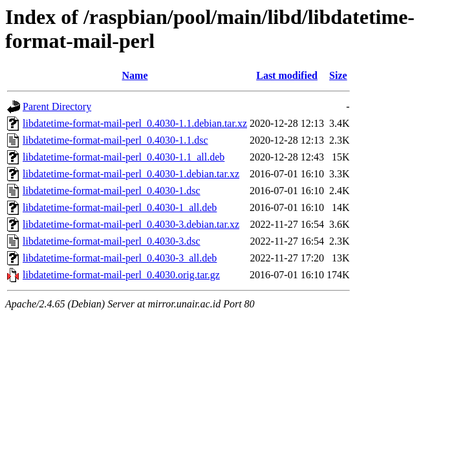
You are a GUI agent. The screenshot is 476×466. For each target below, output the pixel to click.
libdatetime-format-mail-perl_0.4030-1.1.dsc (115, 140)
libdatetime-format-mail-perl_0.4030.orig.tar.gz (121, 275)
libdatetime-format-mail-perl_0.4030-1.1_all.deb (124, 157)
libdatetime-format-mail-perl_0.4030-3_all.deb (120, 258)
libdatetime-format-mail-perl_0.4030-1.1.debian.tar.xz (135, 123)
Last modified (287, 75)
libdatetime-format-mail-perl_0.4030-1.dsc (112, 191)
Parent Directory (57, 106)
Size (338, 75)
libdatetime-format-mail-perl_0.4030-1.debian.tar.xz (131, 174)
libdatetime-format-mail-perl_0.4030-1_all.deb (120, 207)
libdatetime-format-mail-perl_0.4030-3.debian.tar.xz (131, 224)
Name (135, 75)
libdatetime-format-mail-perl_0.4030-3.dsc (112, 241)
